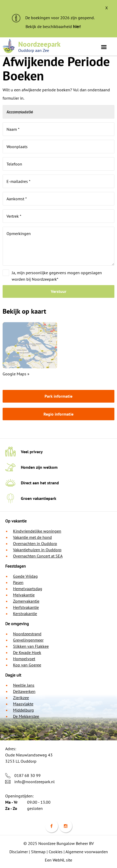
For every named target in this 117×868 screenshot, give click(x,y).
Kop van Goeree (27, 665)
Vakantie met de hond (32, 537)
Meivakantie (24, 595)
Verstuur (59, 291)
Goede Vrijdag (25, 576)
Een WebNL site (58, 860)
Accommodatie (20, 112)
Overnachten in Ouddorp (35, 543)
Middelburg (23, 710)
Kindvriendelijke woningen (37, 531)
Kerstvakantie (25, 614)
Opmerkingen (19, 233)
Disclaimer (19, 852)
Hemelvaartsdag (28, 589)
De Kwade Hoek (27, 652)
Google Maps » (16, 374)
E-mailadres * (19, 181)
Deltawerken (24, 691)
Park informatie (58, 396)
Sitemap (38, 852)
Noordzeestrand (27, 634)
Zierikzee (21, 698)
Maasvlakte (23, 704)
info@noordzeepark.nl (35, 782)
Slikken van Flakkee (31, 646)
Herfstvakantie (26, 607)
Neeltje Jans (24, 685)
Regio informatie (58, 414)
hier (76, 26)
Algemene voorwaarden (87, 852)
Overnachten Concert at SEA (38, 556)
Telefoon (14, 164)
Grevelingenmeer (28, 640)
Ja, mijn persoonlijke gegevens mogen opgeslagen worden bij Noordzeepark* (57, 276)
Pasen (18, 582)
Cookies (56, 852)
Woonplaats (17, 147)
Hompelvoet (24, 659)
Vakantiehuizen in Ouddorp (37, 550)
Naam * (13, 129)
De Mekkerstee (26, 716)
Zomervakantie (26, 601)
